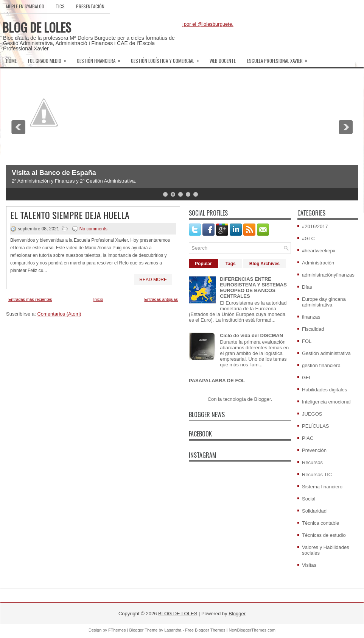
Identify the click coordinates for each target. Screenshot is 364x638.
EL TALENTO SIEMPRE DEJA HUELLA (70, 215)
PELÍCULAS (316, 426)
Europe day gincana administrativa (324, 302)
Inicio (98, 299)
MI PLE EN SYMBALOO (25, 6)
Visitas (309, 565)
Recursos (312, 462)
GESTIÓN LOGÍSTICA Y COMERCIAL (167, 58)
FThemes (117, 630)
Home (11, 61)
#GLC (308, 238)
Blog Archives (264, 264)
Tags (231, 264)
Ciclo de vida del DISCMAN (251, 335)
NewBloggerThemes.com (252, 630)
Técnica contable (320, 523)
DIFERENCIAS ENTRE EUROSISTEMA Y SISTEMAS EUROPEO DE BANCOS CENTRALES (253, 288)
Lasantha (173, 630)
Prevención (314, 450)
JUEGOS (312, 414)
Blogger (263, 399)
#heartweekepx (319, 251)
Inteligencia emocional (326, 402)
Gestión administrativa (326, 353)
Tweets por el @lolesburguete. (200, 24)
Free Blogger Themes (205, 630)
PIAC (308, 438)
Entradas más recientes (30, 299)
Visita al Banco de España (54, 173)
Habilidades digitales (324, 390)
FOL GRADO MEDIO (50, 58)
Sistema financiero (322, 487)
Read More (153, 280)
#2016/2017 (315, 226)
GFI (306, 378)
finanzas (311, 317)
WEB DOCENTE (223, 61)
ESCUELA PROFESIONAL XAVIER (280, 58)
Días (307, 287)
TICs (60, 6)
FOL (307, 341)
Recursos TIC (317, 475)
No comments (93, 229)
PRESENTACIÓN (90, 6)
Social (309, 499)
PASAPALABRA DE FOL (217, 381)
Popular (203, 264)
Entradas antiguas (161, 299)
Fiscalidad (313, 329)
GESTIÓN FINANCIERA (101, 58)
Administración (318, 263)
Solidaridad (314, 511)
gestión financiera (321, 365)
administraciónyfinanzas (328, 275)
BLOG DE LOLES (37, 27)
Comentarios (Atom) (59, 314)
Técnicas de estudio (324, 535)
